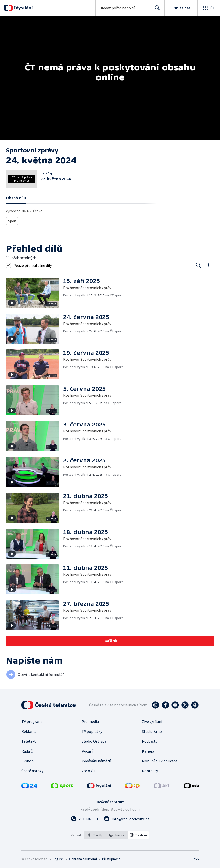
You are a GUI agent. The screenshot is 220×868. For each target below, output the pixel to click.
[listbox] (117, 834)
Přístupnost (111, 858)
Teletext (29, 740)
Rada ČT (28, 750)
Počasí (87, 750)
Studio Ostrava (94, 740)
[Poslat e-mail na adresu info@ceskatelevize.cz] (127, 818)
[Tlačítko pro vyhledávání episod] (198, 264)
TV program (32, 720)
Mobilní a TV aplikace (160, 760)
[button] (34, 292)
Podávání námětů (96, 760)
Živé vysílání (152, 720)
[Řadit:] (210, 264)
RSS (196, 858)
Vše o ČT (89, 770)
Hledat (156, 10)
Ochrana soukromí (83, 858)
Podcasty (150, 740)
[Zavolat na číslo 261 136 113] (84, 818)
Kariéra (148, 750)
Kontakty (150, 770)
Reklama (29, 730)
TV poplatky (92, 730)
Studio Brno (152, 730)
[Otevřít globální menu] (209, 8)
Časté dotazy (32, 770)
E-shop (27, 760)
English (58, 858)
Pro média (90, 720)
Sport (12, 220)
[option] (95, 834)
